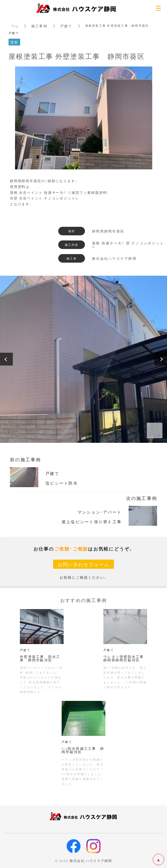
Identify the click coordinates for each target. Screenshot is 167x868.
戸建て (66, 26)
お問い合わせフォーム (84, 564)
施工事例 (39, 26)
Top (15, 26)
